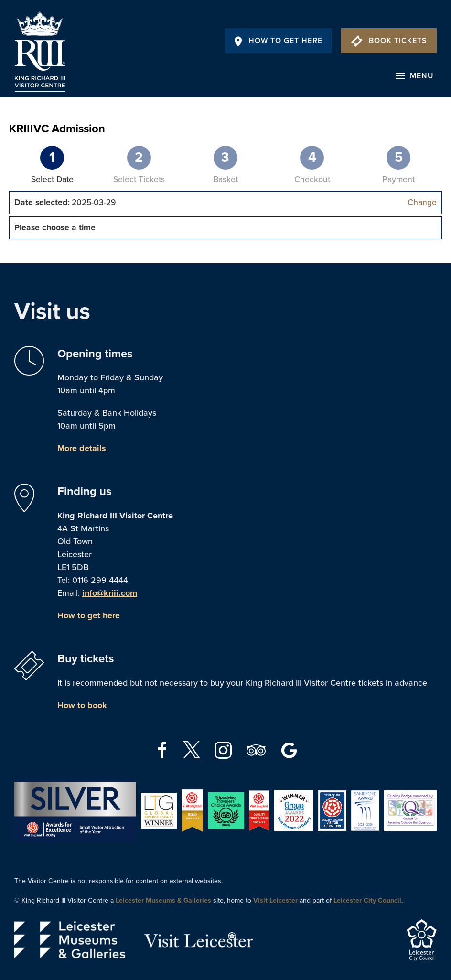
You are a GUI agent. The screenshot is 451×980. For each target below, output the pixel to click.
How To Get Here (279, 41)
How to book (82, 705)
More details (82, 448)
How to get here (89, 615)
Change (422, 202)
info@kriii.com (110, 593)
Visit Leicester (275, 900)
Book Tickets (389, 41)
